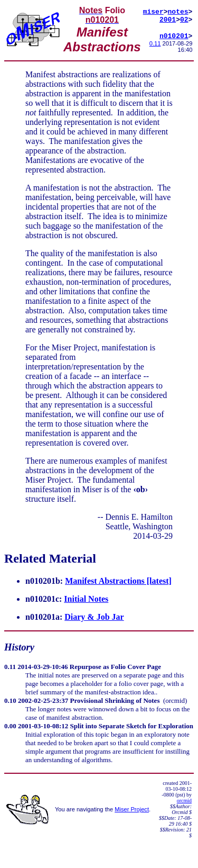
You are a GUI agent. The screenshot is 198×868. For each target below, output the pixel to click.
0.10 (10, 702)
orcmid (184, 802)
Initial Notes (86, 600)
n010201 (174, 38)
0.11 (155, 46)
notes (178, 11)
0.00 (10, 727)
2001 (168, 20)
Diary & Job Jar (94, 618)
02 (184, 20)
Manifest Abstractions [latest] (118, 582)
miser (153, 11)
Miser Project (132, 810)
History (19, 648)
